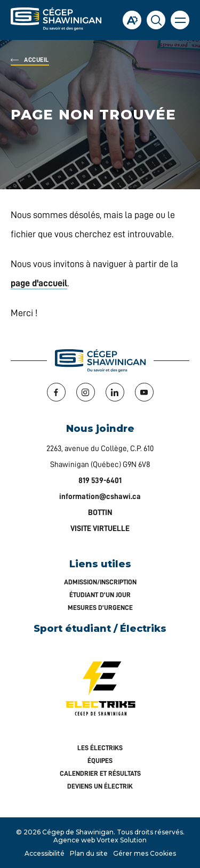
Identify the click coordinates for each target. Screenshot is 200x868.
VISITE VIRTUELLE (100, 529)
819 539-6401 (100, 481)
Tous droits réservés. (151, 832)
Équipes (100, 761)
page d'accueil (39, 283)
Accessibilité (45, 853)
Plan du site (89, 853)
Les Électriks (100, 748)
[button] (180, 20)
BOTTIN (100, 513)
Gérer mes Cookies (145, 853)
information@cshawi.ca (100, 497)
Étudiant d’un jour (100, 595)
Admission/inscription (100, 582)
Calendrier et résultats (100, 773)
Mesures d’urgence (100, 608)
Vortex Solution (122, 840)
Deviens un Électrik (100, 786)
